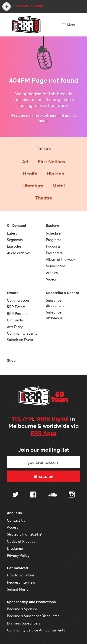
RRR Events (16, 307)
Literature (33, 186)
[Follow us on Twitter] (16, 495)
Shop (11, 360)
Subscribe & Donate (63, 293)
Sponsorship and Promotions (31, 602)
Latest (12, 233)
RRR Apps (44, 433)
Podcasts (53, 246)
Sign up (43, 477)
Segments (15, 240)
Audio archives (19, 253)
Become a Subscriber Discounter (33, 616)
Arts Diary (15, 327)
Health (30, 174)
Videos (51, 279)
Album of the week (61, 259)
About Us (14, 513)
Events (13, 293)
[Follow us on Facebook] (33, 495)
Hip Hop (55, 174)
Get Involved (17, 568)
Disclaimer (15, 548)
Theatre (44, 198)
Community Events (22, 333)
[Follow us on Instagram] (72, 495)
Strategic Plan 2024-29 (25, 534)
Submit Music (18, 589)
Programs (54, 240)
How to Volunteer (21, 575)
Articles (52, 273)
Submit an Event (20, 340)
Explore (53, 226)
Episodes (14, 246)
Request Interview (21, 582)
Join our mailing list (44, 450)
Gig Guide (15, 320)
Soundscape (56, 266)
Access (13, 527)
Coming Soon (18, 300)
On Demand (16, 226)
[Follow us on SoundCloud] (53, 495)
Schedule (53, 233)
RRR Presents (18, 314)
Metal (59, 186)
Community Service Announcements (36, 630)
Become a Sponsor (22, 609)
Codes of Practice (21, 541)
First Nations (51, 162)
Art (25, 162)
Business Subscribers (24, 623)
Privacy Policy (18, 556)
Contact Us (16, 520)
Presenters (54, 253)
